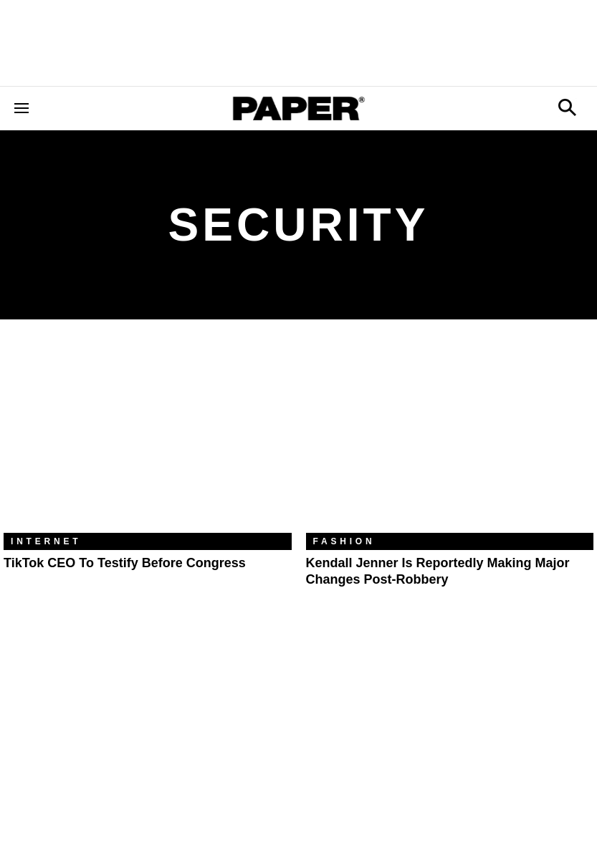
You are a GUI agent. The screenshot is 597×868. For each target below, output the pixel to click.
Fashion (344, 541)
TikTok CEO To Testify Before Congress (125, 563)
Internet (46, 541)
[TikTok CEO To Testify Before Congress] (148, 437)
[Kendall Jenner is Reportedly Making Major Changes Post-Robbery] (450, 437)
